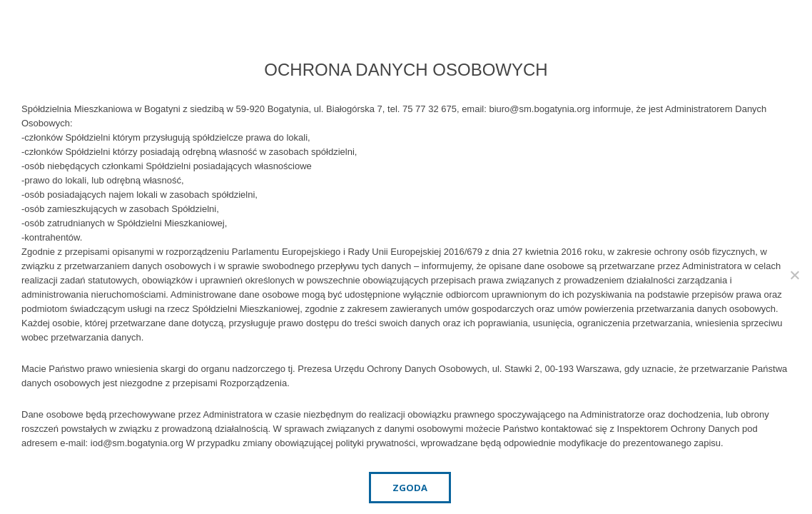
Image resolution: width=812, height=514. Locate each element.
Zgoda (410, 488)
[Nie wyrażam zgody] (794, 275)
